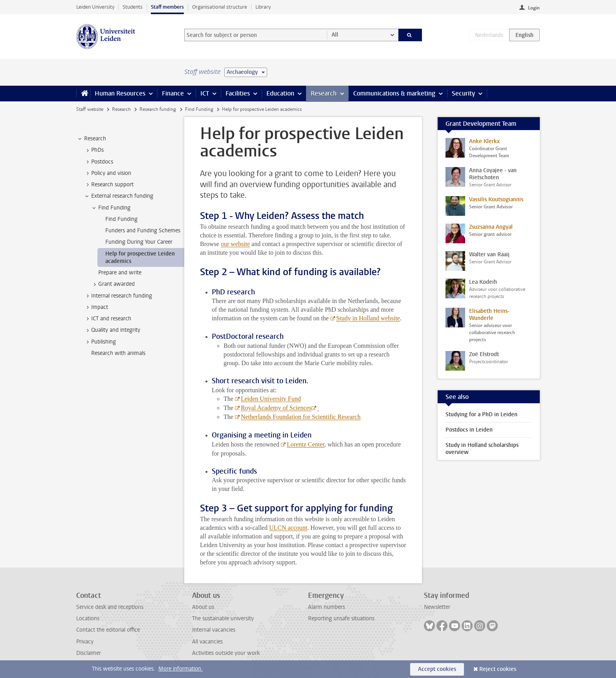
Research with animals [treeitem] (118, 353)
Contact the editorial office (108, 630)
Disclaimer (89, 653)
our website (235, 244)
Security (463, 93)
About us (203, 607)
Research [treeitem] (91, 139)
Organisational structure (220, 7)
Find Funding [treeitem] (111, 208)
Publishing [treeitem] (100, 342)
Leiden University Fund (271, 399)
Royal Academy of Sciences (276, 408)
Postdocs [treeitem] (98, 162)
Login (534, 8)
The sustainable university (223, 618)
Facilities (238, 93)
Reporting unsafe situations (341, 618)
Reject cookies (498, 669)
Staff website (90, 109)
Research (324, 93)
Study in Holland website (368, 318)
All (335, 35)
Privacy (85, 642)
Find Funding (199, 109)
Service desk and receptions (110, 607)
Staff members (167, 7)
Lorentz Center (306, 444)
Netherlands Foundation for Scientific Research (301, 417)
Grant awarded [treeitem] (113, 284)
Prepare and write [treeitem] (120, 273)
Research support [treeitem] (109, 185)
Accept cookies (437, 669)
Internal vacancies (214, 630)
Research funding (158, 109)
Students (133, 7)
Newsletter (437, 607)
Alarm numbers (326, 607)
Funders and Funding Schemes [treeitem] (143, 231)
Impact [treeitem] (96, 307)
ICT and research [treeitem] (107, 319)
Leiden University (95, 7)
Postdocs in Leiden (469, 430)
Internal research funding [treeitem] (118, 296)
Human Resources (120, 93)
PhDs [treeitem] (94, 150)
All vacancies (207, 642)
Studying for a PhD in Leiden (481, 414)
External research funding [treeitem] (118, 196)
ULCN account (288, 528)
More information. (181, 669)
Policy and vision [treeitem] (107, 173)
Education (280, 93)
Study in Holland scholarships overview (482, 449)
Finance (173, 93)
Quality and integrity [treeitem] (112, 330)
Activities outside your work (226, 653)
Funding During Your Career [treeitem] (139, 242)
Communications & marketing (394, 93)
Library (263, 7)
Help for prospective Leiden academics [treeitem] (140, 257)
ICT (205, 93)
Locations (88, 618)
